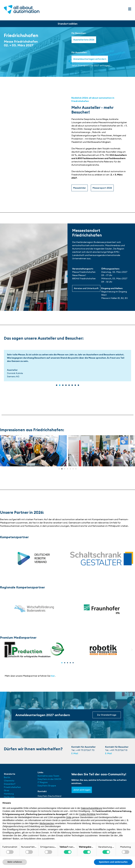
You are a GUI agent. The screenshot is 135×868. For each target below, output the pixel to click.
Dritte (69, 817)
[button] (130, 9)
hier (53, 676)
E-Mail (75, 753)
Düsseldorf (10, 784)
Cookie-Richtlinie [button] (87, 814)
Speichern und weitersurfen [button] (113, 862)
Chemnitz (9, 781)
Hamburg (9, 794)
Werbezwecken (47, 823)
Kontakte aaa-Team (48, 776)
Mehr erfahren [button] (15, 862)
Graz (7, 790)
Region (44, 782)
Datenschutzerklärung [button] (91, 808)
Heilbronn (9, 797)
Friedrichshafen (12, 787)
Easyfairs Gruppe (47, 786)
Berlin (7, 777)
